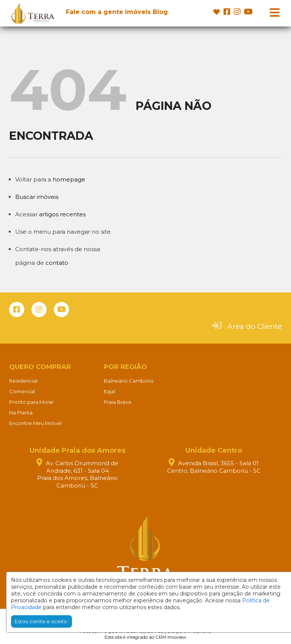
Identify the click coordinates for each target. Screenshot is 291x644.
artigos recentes (62, 214)
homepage (69, 179)
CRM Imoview (171, 637)
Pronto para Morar (31, 402)
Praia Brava (117, 402)
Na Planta (21, 413)
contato (57, 263)
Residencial (23, 381)
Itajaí (110, 391)
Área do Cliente (255, 326)
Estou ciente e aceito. (41, 621)
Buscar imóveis (37, 197)
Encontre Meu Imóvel (35, 423)
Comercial (22, 391)
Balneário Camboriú (129, 381)
